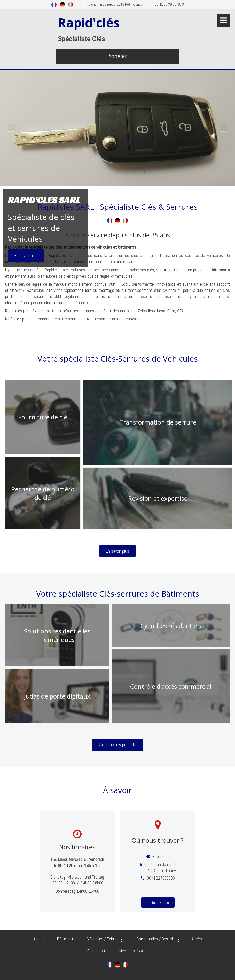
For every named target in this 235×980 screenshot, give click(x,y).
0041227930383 (161, 878)
